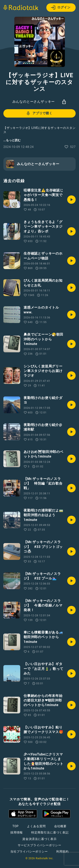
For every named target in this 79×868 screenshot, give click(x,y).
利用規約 (62, 851)
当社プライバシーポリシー (29, 851)
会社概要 (60, 826)
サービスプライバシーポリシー (39, 845)
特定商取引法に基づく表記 (50, 832)
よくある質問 (36, 826)
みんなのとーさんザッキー (34, 102)
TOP (15, 826)
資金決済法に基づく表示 (39, 839)
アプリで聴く (39, 113)
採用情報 (17, 832)
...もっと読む (12, 140)
